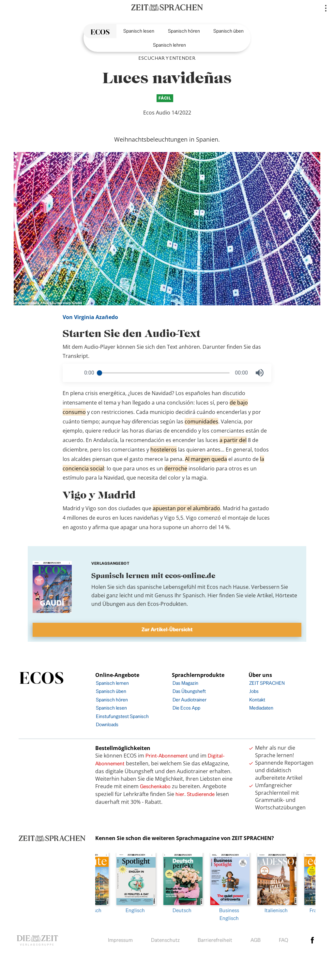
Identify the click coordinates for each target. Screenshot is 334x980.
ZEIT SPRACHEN (267, 683)
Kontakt (257, 700)
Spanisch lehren (169, 45)
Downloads (107, 724)
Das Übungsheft (189, 691)
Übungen (114, 604)
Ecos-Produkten (167, 604)
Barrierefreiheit (215, 938)
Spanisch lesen (139, 31)
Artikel (265, 595)
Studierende (201, 794)
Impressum (120, 938)
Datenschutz (165, 938)
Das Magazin (185, 683)
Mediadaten (261, 708)
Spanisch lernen (112, 683)
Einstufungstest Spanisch (122, 716)
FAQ (284, 938)
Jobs (254, 691)
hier (180, 794)
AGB (256, 938)
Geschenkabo (155, 786)
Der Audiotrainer (190, 700)
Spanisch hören (184, 31)
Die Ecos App (186, 708)
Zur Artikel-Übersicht (167, 629)
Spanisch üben (228, 31)
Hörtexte (286, 595)
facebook (312, 939)
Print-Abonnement (167, 756)
